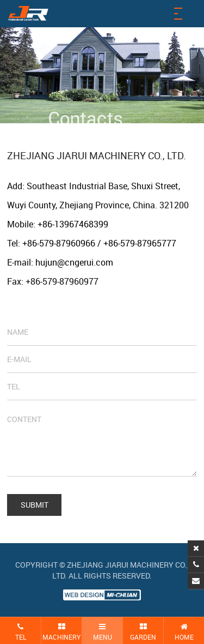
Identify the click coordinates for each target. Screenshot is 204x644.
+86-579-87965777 (140, 243)
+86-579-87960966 (59, 243)
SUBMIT (35, 505)
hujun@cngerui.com (74, 262)
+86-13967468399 (73, 224)
